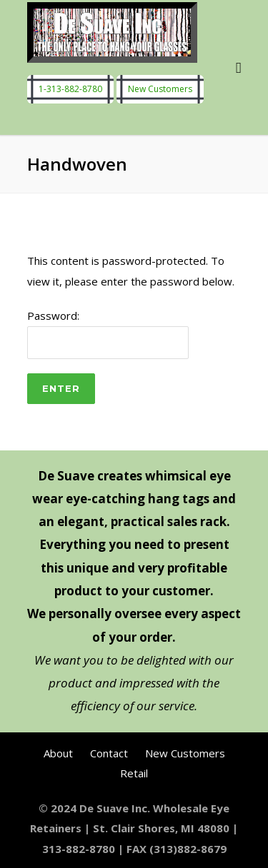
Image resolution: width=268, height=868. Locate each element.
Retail (134, 773)
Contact (109, 753)
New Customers (160, 90)
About (58, 753)
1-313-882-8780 (70, 90)
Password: (108, 334)
